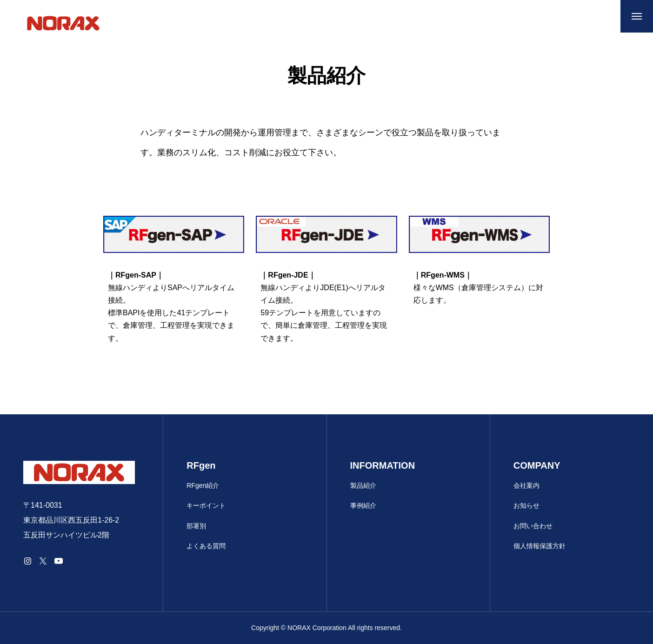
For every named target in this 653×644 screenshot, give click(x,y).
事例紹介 (363, 505)
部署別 (196, 526)
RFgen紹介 (203, 485)
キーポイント (206, 505)
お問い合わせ (533, 526)
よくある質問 (206, 546)
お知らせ (526, 505)
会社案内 (526, 485)
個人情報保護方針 (540, 546)
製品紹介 (363, 485)
